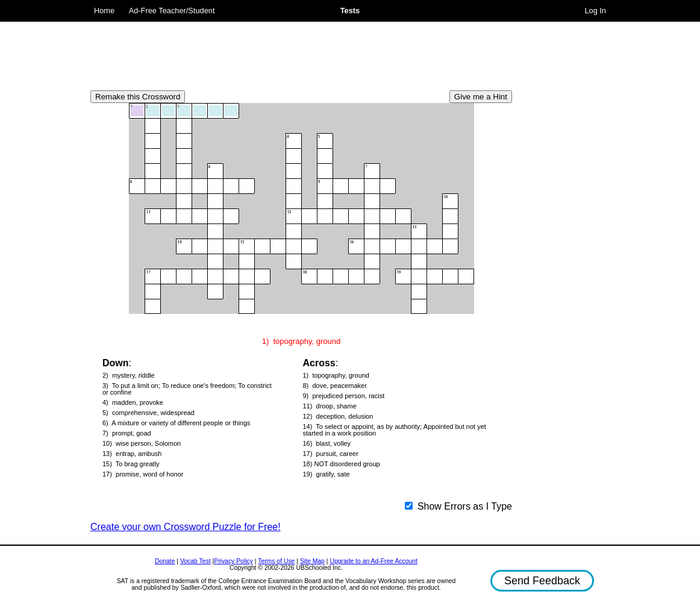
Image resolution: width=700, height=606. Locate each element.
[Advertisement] (301, 51)
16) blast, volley (327, 444)
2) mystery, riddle (129, 376)
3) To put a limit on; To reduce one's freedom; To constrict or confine (187, 389)
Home (104, 11)
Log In (595, 11)
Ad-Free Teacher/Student (172, 11)
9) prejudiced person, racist (344, 396)
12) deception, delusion (338, 417)
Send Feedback (542, 581)
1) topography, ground (336, 376)
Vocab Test (195, 561)
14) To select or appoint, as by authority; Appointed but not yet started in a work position (395, 430)
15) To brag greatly (131, 464)
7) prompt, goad (127, 433)
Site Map (312, 561)
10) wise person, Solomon (142, 444)
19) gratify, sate (327, 474)
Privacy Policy (233, 561)
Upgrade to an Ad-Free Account (373, 561)
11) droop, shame (330, 406)
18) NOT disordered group (342, 464)
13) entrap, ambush (132, 454)
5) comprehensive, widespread (148, 413)
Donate (165, 561)
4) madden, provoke (133, 403)
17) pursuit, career (331, 454)
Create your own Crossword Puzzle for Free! (186, 527)
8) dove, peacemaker (335, 386)
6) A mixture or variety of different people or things (177, 423)
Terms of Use (276, 561)
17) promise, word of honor (143, 474)
